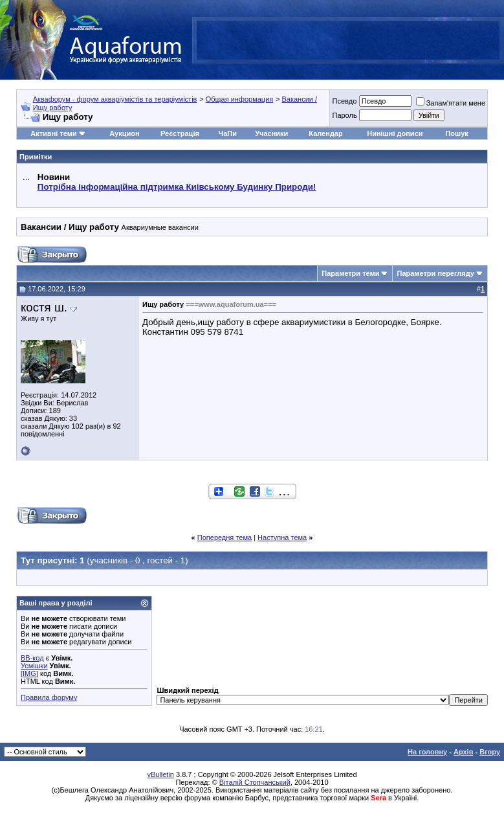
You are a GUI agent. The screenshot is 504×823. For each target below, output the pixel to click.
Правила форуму (49, 697)
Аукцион (124, 133)
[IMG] (29, 673)
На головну (427, 752)
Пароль (344, 115)
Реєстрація (180, 133)
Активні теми (53, 133)
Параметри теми (350, 273)
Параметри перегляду (435, 273)
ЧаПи (227, 133)
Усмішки (34, 666)
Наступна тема (282, 537)
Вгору (490, 752)
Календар (325, 133)
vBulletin (160, 774)
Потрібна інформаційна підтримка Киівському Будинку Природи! (177, 187)
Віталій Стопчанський (255, 782)
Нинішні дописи (395, 133)
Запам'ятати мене (451, 103)
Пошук (456, 133)
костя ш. (44, 307)
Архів (463, 752)
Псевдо (344, 101)
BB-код (32, 658)
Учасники (271, 133)
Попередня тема (225, 537)
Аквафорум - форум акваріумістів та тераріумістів (115, 99)
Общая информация (240, 99)
